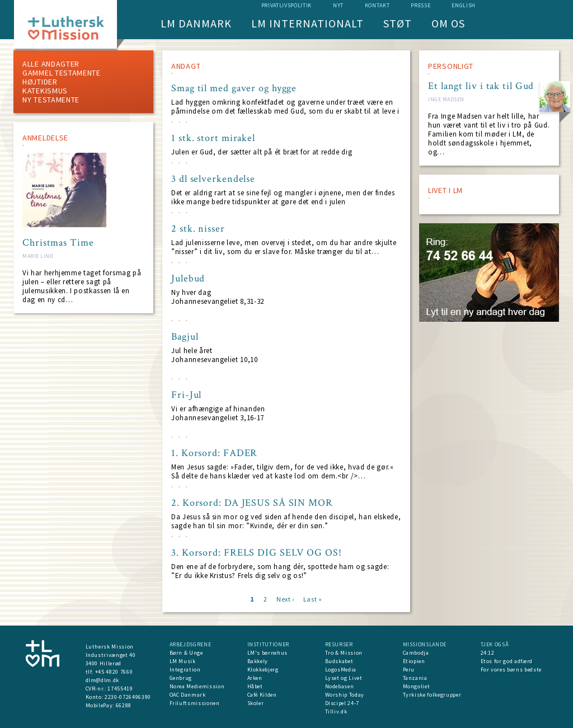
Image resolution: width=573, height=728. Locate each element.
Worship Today (345, 695)
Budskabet (339, 661)
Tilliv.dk (336, 711)
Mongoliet (417, 686)
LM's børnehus (267, 653)
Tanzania (415, 678)
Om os (448, 23)
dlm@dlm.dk (103, 680)
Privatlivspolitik (286, 5)
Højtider (40, 82)
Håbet (255, 686)
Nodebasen (340, 686)
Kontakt (377, 5)
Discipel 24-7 (342, 703)
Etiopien (414, 661)
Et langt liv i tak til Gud (481, 86)
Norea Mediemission (197, 686)
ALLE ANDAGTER (51, 64)
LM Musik (183, 661)
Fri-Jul (186, 395)
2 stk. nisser (198, 229)
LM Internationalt (307, 23)
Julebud (188, 279)
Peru (409, 670)
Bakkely (258, 661)
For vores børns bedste (511, 670)
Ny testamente (51, 100)
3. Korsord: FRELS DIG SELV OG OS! (257, 553)
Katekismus (45, 91)
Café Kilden (262, 695)
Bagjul (185, 337)
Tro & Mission (344, 653)
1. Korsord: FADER (214, 453)
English (464, 5)
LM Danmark (196, 23)
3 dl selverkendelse (213, 179)
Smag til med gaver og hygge (234, 88)
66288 (124, 705)
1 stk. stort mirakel (213, 138)
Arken (255, 678)
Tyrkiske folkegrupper (432, 695)
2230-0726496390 (128, 697)
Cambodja (416, 653)
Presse (421, 5)
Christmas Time (58, 243)
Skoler (256, 703)
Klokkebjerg (263, 670)
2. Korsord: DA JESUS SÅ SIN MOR (252, 503)
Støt (398, 23)
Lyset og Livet (344, 678)
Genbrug (181, 678)
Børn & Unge (186, 653)
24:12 (488, 653)
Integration (185, 670)
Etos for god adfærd (507, 661)
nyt (338, 5)
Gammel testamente (62, 73)
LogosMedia (341, 670)
